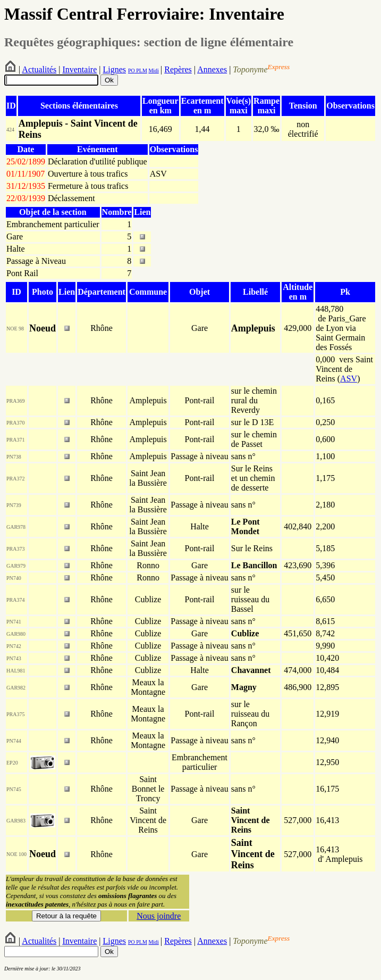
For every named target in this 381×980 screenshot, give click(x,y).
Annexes (212, 69)
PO (132, 70)
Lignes (114, 69)
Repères (178, 69)
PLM (141, 70)
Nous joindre (159, 916)
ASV (349, 379)
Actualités (39, 69)
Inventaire (79, 69)
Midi (153, 70)
